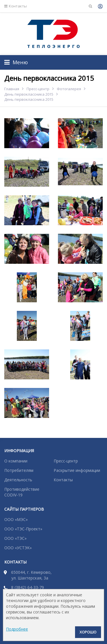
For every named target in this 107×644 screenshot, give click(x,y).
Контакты (16, 6)
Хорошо (88, 632)
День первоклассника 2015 (29, 94)
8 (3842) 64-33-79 (28, 587)
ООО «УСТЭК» (18, 548)
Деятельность (18, 480)
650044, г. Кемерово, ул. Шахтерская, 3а (31, 575)
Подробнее (17, 629)
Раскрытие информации (77, 470)
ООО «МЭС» (16, 519)
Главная (12, 89)
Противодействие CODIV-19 (22, 492)
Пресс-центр (38, 89)
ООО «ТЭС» (15, 538)
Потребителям (19, 470)
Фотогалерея (69, 89)
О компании (16, 461)
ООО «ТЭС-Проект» (23, 529)
